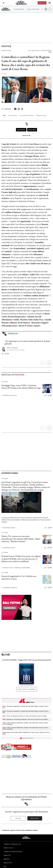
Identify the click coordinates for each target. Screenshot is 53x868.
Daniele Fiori (7, 568)
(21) (50, 548)
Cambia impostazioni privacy (13, 852)
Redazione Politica (9, 395)
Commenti (6, 109)
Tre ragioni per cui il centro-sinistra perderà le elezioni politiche (27, 342)
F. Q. (4, 74)
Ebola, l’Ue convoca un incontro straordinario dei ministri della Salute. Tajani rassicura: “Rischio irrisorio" (21, 539)
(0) (50, 395)
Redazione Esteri (8, 528)
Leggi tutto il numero (26, 689)
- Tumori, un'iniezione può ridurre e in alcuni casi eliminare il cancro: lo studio (25, 716)
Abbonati (42, 3)
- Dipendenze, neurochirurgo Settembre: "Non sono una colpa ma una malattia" (25, 719)
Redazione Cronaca (9, 588)
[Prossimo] (49, 363)
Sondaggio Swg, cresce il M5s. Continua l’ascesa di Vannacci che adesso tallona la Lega (21, 387)
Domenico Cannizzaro (21, 568)
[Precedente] (43, 363)
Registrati (35, 818)
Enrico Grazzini (12, 348)
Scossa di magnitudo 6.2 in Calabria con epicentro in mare (19, 577)
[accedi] (50, 3)
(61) (7, 354)
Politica (6, 46)
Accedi (18, 818)
